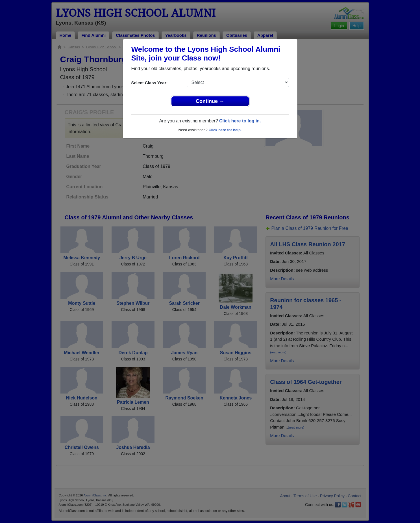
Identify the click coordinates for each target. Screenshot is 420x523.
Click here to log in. (240, 121)
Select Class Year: (150, 83)
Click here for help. (225, 130)
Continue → (210, 101)
